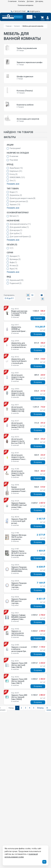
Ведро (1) (14, 192)
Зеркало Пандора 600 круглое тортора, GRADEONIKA (19, 586)
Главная (9, 26)
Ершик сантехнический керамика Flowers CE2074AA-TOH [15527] (19, 491)
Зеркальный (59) (17, 280)
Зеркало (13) (15, 205)
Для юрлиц (39, 1)
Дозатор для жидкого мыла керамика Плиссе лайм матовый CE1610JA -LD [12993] (19, 460)
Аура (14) (14, 269)
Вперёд (40, 708)
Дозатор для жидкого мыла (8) (23, 198)
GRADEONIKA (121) (17, 177)
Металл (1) (14, 216)
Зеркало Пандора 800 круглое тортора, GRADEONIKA (19, 602)
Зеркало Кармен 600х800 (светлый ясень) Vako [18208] (19, 506)
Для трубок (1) (16, 233)
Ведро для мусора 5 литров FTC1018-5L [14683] (19, 313)
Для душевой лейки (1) (19, 227)
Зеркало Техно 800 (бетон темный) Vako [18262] (19, 697)
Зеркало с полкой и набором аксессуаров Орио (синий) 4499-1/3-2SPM (19, 651)
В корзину (38, 318)
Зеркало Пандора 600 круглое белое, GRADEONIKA (19, 569)
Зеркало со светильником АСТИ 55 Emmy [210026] (18, 634)
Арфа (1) (13, 262)
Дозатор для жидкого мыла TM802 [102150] (18, 409)
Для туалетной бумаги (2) (20, 237)
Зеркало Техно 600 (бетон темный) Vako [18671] (19, 681)
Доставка (30, 1)
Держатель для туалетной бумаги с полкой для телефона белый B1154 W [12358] (19, 363)
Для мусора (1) (16, 230)
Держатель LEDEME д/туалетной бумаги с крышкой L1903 (19, 330)
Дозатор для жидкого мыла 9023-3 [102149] (18, 393)
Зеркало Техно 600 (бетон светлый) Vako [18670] (19, 665)
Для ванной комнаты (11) (20, 224)
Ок (44, 862)
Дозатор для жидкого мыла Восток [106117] (18, 441)
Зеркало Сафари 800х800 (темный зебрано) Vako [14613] (18, 618)
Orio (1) (13, 181)
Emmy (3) (14, 174)
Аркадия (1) (15, 256)
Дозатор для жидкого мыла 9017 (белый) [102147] (18, 378)
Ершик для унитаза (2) (19, 201)
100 (28, 299)
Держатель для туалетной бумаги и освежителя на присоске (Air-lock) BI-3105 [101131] (19, 348)
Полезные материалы (26, 5)
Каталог (17, 26)
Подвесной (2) (16, 283)
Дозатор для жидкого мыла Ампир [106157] (18, 425)
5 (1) (12, 248)
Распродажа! (15, 148)
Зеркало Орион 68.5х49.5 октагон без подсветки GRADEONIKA (19, 554)
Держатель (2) (16, 195)
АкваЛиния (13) (16, 168)
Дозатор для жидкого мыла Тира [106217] (18, 473)
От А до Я (9, 298)
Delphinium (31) (16, 171)
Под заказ (14, 160)
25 (28, 295)
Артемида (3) (15, 259)
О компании (12, 1)
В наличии (14, 156)
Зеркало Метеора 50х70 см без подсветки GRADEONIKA (19, 538)
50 (32, 295)
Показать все (13, 184)
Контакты (22, 1)
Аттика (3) (14, 266)
